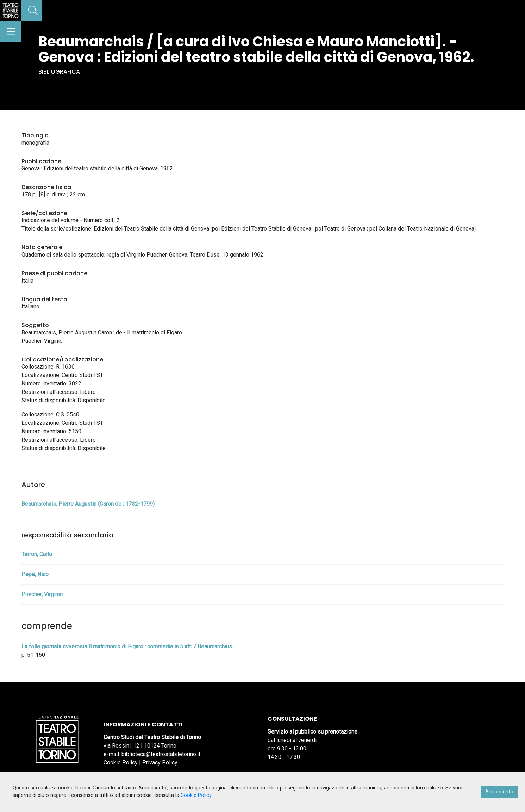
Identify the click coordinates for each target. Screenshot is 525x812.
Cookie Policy (121, 763)
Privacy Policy (160, 763)
